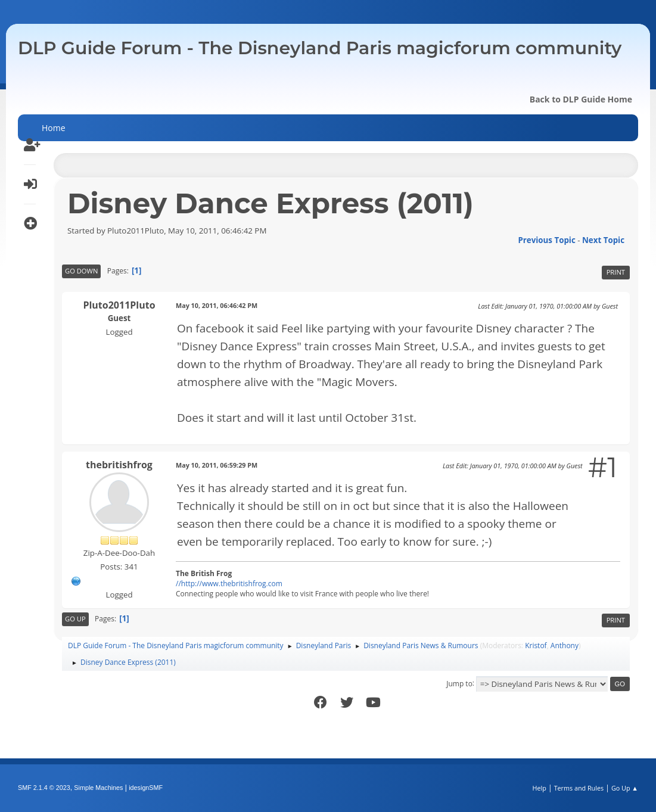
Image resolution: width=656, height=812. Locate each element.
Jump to (459, 683)
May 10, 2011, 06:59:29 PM (217, 465)
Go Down (81, 271)
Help (539, 788)
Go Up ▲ (625, 788)
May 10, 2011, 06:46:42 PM (217, 305)
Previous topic (546, 240)
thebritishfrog (119, 465)
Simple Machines (98, 788)
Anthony (565, 645)
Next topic (603, 240)
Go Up (75, 619)
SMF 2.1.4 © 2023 (44, 788)
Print (616, 272)
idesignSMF (146, 788)
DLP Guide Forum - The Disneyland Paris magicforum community (320, 48)
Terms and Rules (579, 788)
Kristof (536, 645)
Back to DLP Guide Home (581, 99)
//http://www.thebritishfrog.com (229, 584)
